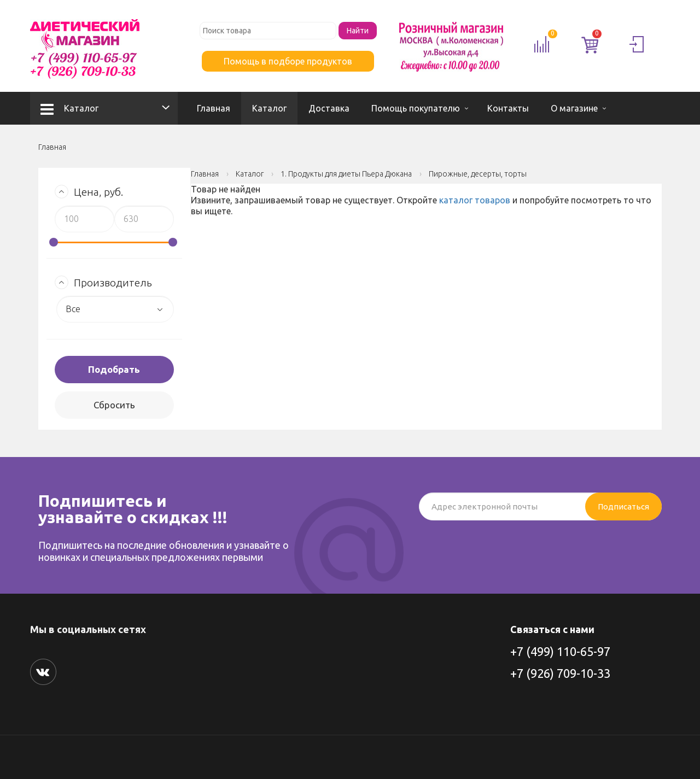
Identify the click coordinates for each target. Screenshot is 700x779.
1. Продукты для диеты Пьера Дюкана (346, 174)
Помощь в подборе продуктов (288, 61)
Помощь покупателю (416, 108)
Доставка (329, 108)
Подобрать (114, 369)
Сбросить (114, 405)
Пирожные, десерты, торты (478, 174)
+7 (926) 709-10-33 (560, 673)
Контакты (508, 108)
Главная (214, 108)
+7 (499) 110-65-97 (560, 651)
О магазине (574, 108)
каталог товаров (475, 200)
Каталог (69, 108)
